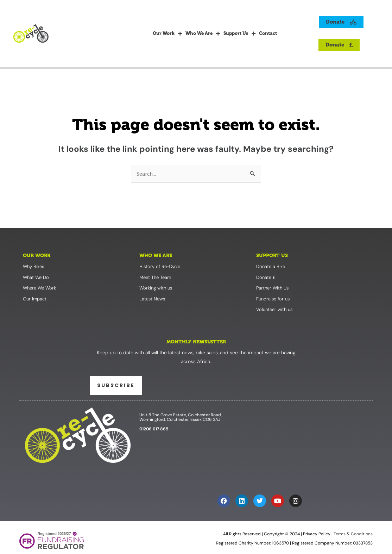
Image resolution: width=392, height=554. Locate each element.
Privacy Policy (317, 534)
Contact (268, 33)
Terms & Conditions (353, 534)
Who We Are (203, 33)
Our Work (167, 33)
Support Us (239, 33)
